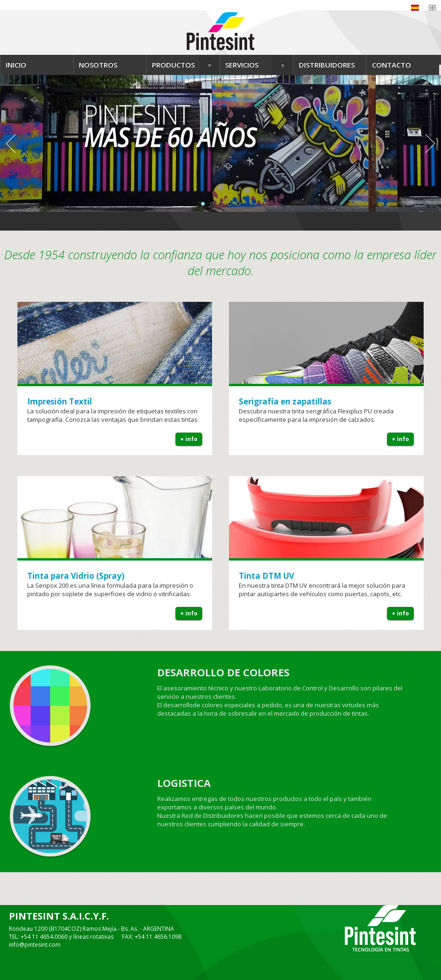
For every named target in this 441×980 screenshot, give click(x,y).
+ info (189, 439)
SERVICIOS (242, 65)
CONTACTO (392, 65)
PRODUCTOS (173, 65)
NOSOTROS (98, 65)
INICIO (16, 65)
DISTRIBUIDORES (327, 65)
